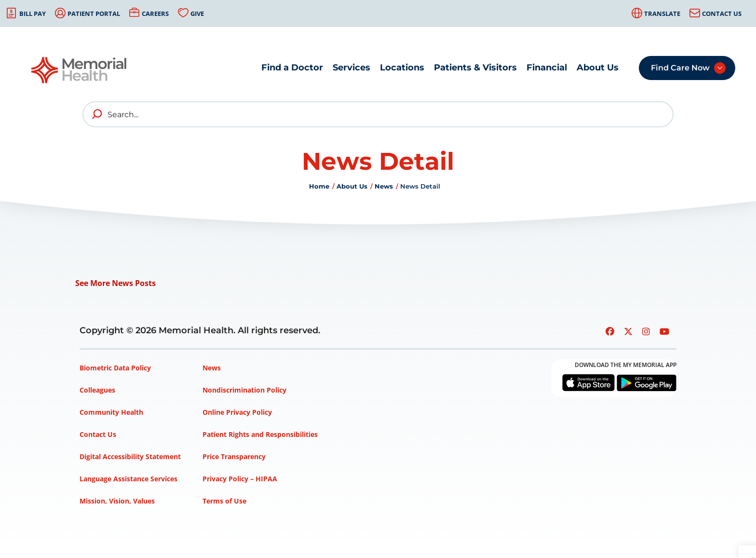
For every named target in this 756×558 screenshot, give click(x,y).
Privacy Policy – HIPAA (240, 479)
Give (197, 14)
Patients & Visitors (475, 68)
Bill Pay (33, 14)
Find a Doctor (292, 68)
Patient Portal (94, 14)
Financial (547, 68)
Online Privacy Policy (237, 412)
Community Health (111, 412)
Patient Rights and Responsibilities (260, 434)
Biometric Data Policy (115, 368)
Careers (155, 14)
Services (351, 68)
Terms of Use (224, 501)
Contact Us (722, 14)
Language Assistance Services (128, 479)
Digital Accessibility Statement (130, 456)
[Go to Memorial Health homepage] (80, 70)
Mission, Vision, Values (117, 501)
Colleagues (97, 390)
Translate (662, 14)
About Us (598, 68)
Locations (402, 68)
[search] (97, 114)
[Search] (378, 114)
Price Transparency (234, 456)
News (384, 186)
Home (319, 186)
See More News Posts (115, 283)
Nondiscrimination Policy (244, 390)
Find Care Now (680, 68)
